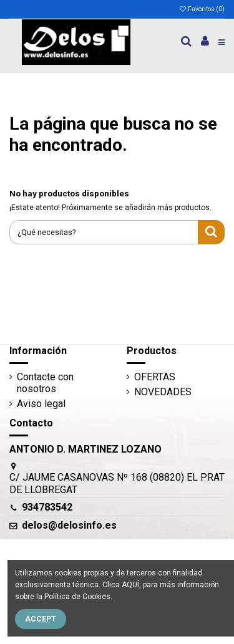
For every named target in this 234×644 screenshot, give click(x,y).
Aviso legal (41, 404)
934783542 (47, 507)
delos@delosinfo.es (69, 525)
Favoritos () (202, 9)
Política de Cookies (77, 597)
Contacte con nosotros (45, 383)
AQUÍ (130, 585)
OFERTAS (155, 377)
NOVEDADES (163, 392)
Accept (41, 619)
